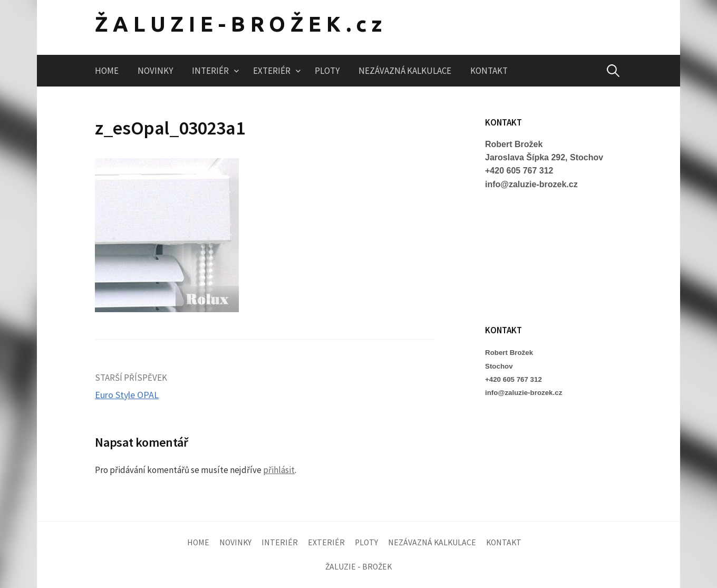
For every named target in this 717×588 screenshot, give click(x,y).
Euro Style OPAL (127, 395)
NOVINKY (155, 71)
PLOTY (327, 71)
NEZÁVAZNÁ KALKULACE (405, 71)
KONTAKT (489, 71)
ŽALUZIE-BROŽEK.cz (241, 24)
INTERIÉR (210, 71)
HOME (107, 71)
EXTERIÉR (272, 71)
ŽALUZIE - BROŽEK (358, 567)
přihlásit (279, 470)
